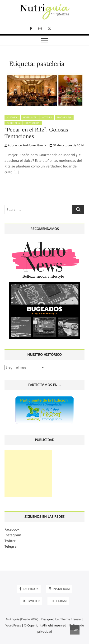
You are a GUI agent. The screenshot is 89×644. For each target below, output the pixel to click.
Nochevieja (64, 117)
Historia (12, 117)
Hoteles (47, 117)
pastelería (14, 123)
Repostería (33, 123)
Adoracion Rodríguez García (25, 145)
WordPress (13, 625)
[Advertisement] (28, 473)
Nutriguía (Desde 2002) (22, 619)
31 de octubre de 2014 (67, 145)
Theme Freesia (70, 619)
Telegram (12, 546)
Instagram (13, 535)
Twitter (10, 541)
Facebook (12, 529)
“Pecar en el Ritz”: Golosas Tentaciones (36, 133)
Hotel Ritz (30, 117)
